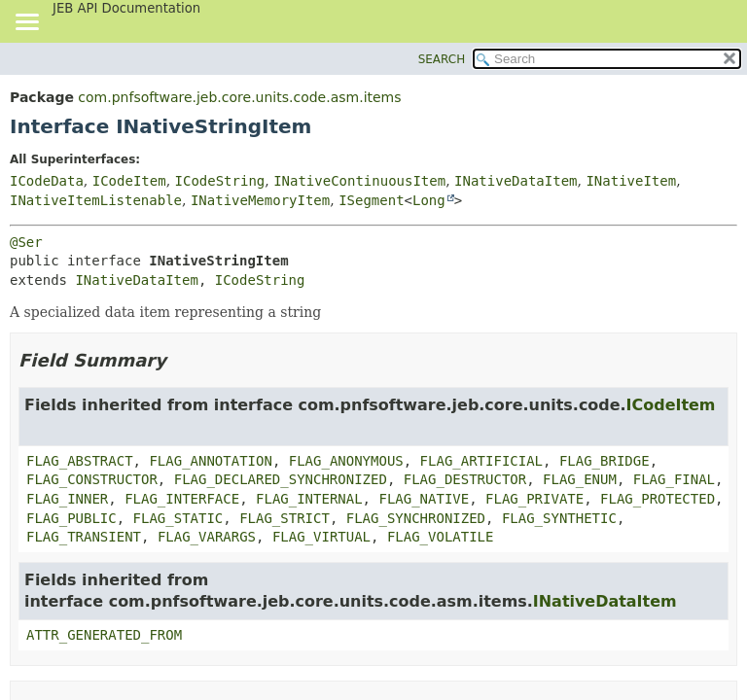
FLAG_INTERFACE (182, 499)
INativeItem (631, 181)
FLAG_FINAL (674, 479)
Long (429, 200)
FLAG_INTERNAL (309, 499)
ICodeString (220, 181)
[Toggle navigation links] (26, 23)
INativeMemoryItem (260, 200)
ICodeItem (129, 181)
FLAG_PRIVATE (534, 499)
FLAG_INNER (67, 499)
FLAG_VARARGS (207, 537)
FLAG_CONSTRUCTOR (92, 479)
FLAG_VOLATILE (441, 537)
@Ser (26, 242)
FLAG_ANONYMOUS (346, 461)
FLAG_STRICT (285, 518)
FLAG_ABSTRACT (80, 461)
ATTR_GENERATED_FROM (104, 635)
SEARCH (442, 59)
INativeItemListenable (96, 200)
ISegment (371, 200)
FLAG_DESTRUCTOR (465, 479)
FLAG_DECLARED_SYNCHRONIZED (281, 479)
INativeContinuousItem (359, 181)
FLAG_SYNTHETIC (559, 518)
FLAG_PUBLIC (71, 518)
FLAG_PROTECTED (658, 499)
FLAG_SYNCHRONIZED (416, 518)
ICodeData (47, 181)
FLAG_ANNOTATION (210, 461)
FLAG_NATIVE (424, 499)
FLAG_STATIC (178, 518)
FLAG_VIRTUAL (321, 537)
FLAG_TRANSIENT (84, 537)
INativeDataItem (516, 181)
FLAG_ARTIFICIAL (481, 461)
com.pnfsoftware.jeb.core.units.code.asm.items (239, 97)
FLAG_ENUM (580, 479)
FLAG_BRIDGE (605, 461)
